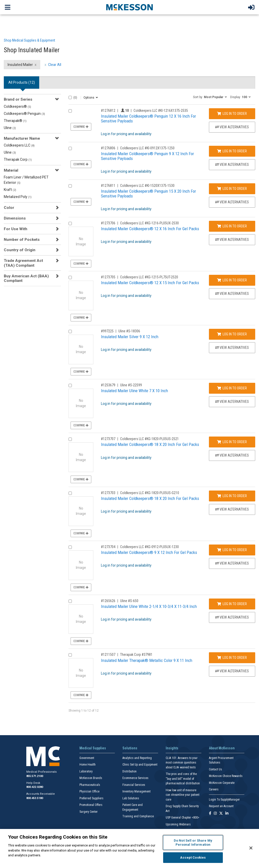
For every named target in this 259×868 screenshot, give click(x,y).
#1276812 (108, 111)
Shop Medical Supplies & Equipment (29, 40)
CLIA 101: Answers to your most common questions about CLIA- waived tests (182, 763)
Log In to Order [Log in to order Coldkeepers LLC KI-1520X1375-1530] (232, 189)
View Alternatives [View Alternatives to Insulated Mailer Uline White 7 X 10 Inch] (232, 402)
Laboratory (86, 771)
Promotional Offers (91, 805)
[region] (129, 848)
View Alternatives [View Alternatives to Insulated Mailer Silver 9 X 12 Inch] (232, 348)
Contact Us (215, 769)
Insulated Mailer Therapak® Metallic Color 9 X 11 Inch (147, 660)
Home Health (88, 765)
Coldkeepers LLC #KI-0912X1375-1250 (147, 148)
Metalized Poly (18, 197)
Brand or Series (18, 99)
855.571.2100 (35, 776)
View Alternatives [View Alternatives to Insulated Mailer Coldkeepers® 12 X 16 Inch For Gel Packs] (232, 240)
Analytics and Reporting (137, 758)
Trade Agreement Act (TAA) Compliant (23, 263)
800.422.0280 (35, 787)
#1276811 (108, 186)
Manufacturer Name (22, 138)
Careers (214, 789)
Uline (10, 128)
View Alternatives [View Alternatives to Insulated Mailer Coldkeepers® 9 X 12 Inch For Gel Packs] (232, 563)
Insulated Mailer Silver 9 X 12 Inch (130, 337)
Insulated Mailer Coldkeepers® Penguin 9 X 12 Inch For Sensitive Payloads (147, 156)
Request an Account (221, 806)
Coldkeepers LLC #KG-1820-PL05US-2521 (149, 439)
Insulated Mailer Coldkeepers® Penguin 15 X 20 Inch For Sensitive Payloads (148, 194)
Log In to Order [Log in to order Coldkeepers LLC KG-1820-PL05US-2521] (232, 442)
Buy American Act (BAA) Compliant (26, 278)
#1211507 (108, 655)
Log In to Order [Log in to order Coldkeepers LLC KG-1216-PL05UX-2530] (232, 226)
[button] (210, 97)
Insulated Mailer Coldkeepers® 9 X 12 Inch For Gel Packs (149, 552)
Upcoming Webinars (178, 824)
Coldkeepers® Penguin (24, 114)
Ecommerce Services (135, 778)
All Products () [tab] (22, 82)
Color (9, 208)
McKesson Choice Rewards (226, 776)
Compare (81, 127)
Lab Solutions (131, 798)
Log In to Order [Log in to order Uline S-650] (232, 604)
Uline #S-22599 (131, 385)
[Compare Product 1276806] (70, 148)
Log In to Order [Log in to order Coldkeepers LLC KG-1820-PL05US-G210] (232, 496)
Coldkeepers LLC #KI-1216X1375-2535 (161, 111)
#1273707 (108, 439)
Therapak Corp (18, 159)
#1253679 (108, 385)
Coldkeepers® (17, 106)
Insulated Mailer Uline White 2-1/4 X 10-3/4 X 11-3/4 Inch (149, 606)
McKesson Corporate (222, 783)
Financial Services (134, 785)
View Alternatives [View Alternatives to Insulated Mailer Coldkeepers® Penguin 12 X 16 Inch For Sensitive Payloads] (232, 127)
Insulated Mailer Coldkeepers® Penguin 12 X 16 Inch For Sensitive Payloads (148, 119)
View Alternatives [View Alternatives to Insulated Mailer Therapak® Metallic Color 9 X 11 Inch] (232, 671)
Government (87, 758)
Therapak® (15, 121)
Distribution (129, 771)
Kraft (10, 190)
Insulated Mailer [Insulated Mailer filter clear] (20, 65)
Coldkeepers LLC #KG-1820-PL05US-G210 (150, 493)
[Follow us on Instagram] (215, 814)
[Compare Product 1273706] (70, 223)
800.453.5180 (35, 798)
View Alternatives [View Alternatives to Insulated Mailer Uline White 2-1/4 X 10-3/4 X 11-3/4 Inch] (232, 617)
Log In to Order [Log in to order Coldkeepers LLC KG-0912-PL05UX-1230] (232, 550)
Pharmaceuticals (90, 785)
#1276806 (108, 148)
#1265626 (108, 601)
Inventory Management (136, 791)
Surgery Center (89, 812)
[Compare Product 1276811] (70, 186)
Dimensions (15, 218)
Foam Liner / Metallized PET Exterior (26, 180)
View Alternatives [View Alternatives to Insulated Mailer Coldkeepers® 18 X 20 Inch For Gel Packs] (232, 455)
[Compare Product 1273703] (70, 493)
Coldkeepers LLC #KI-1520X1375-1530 (147, 186)
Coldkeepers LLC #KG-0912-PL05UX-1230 (149, 547)
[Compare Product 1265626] (70, 601)
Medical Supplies (93, 748)
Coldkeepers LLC (19, 145)
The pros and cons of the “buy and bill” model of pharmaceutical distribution (183, 779)
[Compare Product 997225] (70, 331)
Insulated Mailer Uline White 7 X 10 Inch (134, 391)
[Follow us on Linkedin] (227, 814)
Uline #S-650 (129, 601)
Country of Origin (20, 250)
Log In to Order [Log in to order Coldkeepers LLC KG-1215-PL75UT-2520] (232, 280)
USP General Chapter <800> (182, 818)
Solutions (130, 748)
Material (11, 170)
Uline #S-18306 (129, 331)
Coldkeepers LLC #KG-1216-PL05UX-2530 (149, 223)
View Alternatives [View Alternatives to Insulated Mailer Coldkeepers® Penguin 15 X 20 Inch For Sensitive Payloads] (232, 202)
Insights (172, 748)
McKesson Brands (91, 778)
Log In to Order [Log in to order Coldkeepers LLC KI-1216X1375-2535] (232, 114)
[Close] (251, 848)
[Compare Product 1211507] (70, 655)
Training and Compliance (138, 816)
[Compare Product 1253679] (70, 385)
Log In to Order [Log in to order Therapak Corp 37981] (232, 658)
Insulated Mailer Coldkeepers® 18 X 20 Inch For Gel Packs (150, 444)
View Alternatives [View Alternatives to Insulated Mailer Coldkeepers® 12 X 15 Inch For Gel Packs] (232, 294)
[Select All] (70, 97)
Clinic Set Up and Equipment (140, 765)
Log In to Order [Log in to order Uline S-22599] (232, 388)
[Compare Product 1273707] (70, 439)
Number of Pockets (22, 240)
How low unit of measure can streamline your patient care (182, 795)
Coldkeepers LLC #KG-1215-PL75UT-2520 (149, 277)
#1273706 (108, 223)
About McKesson (222, 748)
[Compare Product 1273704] (70, 547)
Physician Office (89, 791)
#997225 (107, 331)
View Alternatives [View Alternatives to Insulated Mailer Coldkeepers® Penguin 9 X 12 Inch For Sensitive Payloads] (232, 165)
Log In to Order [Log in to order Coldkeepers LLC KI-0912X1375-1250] (232, 151)
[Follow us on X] (221, 814)
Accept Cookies (193, 857)
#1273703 (108, 493)
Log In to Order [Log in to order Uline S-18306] (232, 334)
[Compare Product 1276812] (70, 111)
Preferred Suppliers (91, 798)
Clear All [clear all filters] (55, 65)
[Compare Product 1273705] (70, 277)
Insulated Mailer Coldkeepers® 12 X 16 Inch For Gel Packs (150, 229)
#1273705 (108, 277)
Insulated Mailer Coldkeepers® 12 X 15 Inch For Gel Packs (150, 283)
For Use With (16, 229)
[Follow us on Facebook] (210, 814)
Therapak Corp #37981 (136, 655)
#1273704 (108, 547)
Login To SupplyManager (224, 800)
